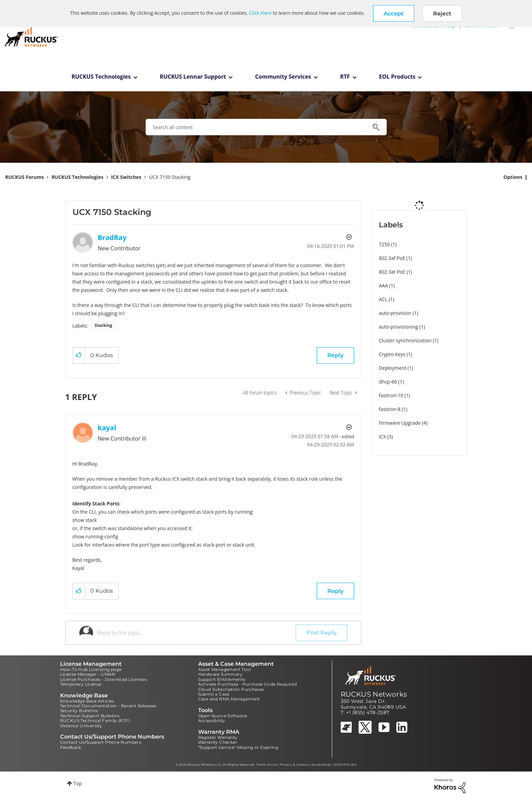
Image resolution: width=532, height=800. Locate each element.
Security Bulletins (79, 711)
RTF (345, 77)
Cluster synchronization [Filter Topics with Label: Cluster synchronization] (405, 340)
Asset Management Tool (224, 669)
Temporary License (81, 684)
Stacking (104, 325)
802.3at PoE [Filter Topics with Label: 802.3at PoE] (392, 272)
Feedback (71, 747)
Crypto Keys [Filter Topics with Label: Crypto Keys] (392, 354)
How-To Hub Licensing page (91, 669)
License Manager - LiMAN (88, 674)
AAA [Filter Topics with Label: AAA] (383, 285)
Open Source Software (223, 716)
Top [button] (78, 783)
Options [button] (513, 177)
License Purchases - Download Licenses (104, 679)
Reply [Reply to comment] (335, 591)
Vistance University (81, 726)
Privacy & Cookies (294, 765)
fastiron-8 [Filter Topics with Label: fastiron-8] (390, 409)
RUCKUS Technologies (101, 77)
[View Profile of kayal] (107, 428)
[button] (394, 13)
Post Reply (321, 633)
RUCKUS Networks (374, 694)
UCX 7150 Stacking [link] (170, 177)
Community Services (283, 77)
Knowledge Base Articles (87, 701)
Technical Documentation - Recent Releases (108, 706)
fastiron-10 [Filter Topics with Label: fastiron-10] (391, 395)
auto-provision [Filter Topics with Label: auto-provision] (395, 313)
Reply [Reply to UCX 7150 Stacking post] (335, 355)
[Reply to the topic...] (197, 633)
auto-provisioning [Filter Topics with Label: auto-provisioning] (398, 327)
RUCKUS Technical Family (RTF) (95, 721)
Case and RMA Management (229, 699)
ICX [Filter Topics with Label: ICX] (382, 437)
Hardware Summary (220, 674)
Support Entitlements (222, 679)
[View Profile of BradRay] (112, 237)
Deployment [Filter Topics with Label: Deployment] (393, 368)
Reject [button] (442, 14)
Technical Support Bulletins (90, 716)
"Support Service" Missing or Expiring (238, 747)
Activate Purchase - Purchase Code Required (248, 684)
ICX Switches (126, 177)
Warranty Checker (218, 742)
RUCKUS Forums (25, 177)
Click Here (260, 13)
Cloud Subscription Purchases (231, 689)
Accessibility (212, 721)
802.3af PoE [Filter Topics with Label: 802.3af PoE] (392, 258)
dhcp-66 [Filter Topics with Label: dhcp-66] (388, 382)
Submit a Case (214, 694)
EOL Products (397, 77)
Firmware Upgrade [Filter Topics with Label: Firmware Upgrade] (400, 423)
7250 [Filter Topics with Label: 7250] (384, 244)
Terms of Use (267, 765)
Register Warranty (218, 737)
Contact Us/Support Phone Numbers (101, 742)
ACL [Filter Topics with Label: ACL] (383, 299)
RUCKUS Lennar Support (193, 77)
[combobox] (266, 127)
